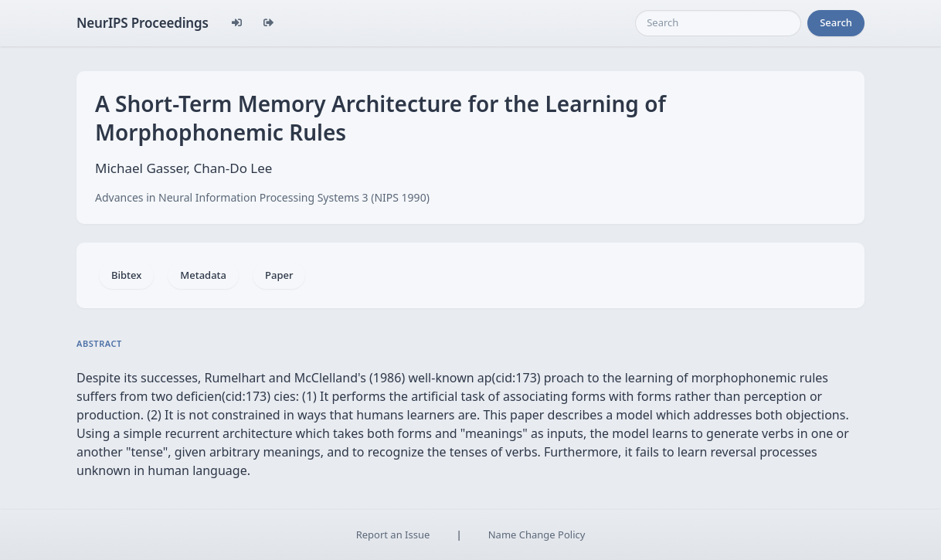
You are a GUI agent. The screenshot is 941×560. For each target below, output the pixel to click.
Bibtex (126, 275)
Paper (279, 275)
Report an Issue (393, 535)
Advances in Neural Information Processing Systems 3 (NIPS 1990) (262, 197)
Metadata (203, 275)
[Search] (718, 23)
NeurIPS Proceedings (143, 23)
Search (836, 22)
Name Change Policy (537, 535)
